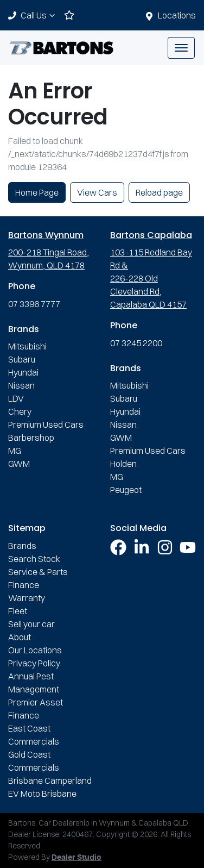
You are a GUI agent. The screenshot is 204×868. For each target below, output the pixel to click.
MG (15, 451)
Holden (123, 464)
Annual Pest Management (34, 683)
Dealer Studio (76, 858)
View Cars (97, 192)
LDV (16, 398)
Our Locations (35, 650)
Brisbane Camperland (50, 780)
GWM (19, 464)
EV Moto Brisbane (42, 794)
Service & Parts (38, 572)
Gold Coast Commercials (34, 761)
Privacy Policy (34, 663)
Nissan (21, 385)
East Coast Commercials (34, 735)
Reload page (159, 192)
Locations (177, 15)
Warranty (27, 598)
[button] (181, 48)
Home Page (37, 192)
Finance (24, 585)
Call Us (39, 15)
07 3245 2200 (136, 343)
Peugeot (126, 490)
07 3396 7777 (34, 304)
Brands (22, 546)
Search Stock (34, 559)
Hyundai (23, 372)
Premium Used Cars (46, 424)
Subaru (22, 359)
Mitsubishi (27, 346)
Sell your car (31, 624)
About (20, 637)
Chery (20, 411)
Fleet (18, 611)
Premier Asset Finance (36, 709)
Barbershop (31, 438)
